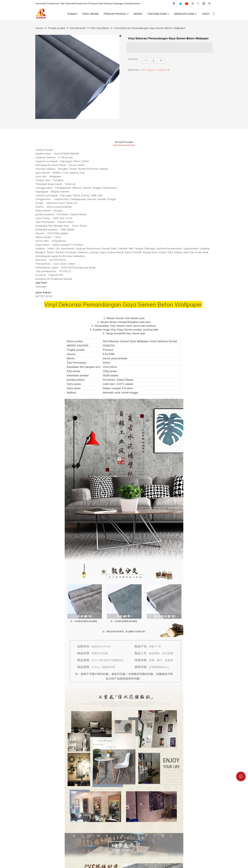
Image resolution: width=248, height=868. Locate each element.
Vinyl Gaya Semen (122, 330)
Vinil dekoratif (78, 28)
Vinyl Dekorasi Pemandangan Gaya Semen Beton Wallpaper (149, 28)
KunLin (40, 28)
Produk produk (57, 28)
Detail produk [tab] (124, 142)
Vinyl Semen (118, 326)
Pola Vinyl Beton (100, 28)
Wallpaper (188, 304)
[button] (214, 14)
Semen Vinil (123, 318)
